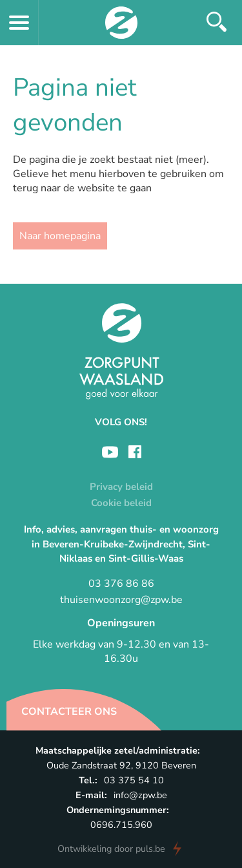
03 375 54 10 (134, 780)
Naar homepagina (60, 236)
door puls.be (111, 849)
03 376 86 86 (121, 584)
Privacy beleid (121, 487)
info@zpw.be (140, 795)
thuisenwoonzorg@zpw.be (121, 600)
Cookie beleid (121, 503)
